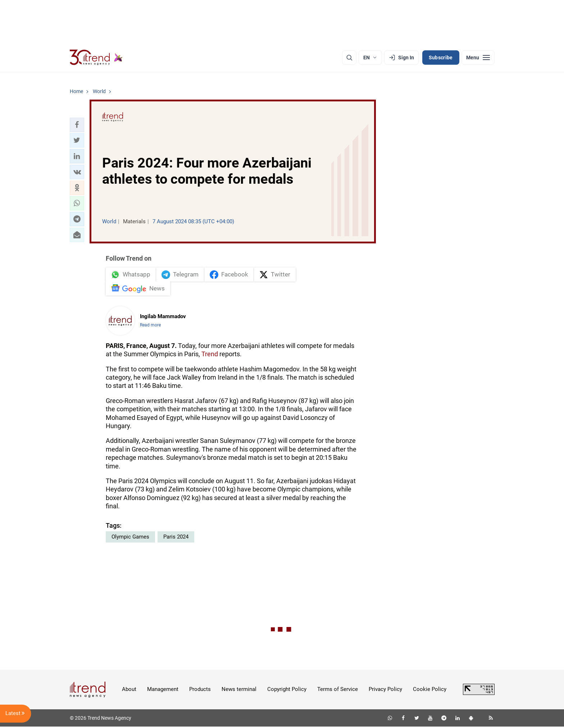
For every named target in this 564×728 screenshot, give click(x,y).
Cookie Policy (430, 691)
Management (163, 691)
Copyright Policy (287, 691)
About (129, 691)
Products (200, 691)
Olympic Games (130, 538)
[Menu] (478, 58)
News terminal (239, 691)
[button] (77, 125)
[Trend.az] (96, 58)
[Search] (349, 58)
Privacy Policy (385, 691)
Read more (150, 326)
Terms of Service (338, 691)
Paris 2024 (176, 538)
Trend (210, 355)
